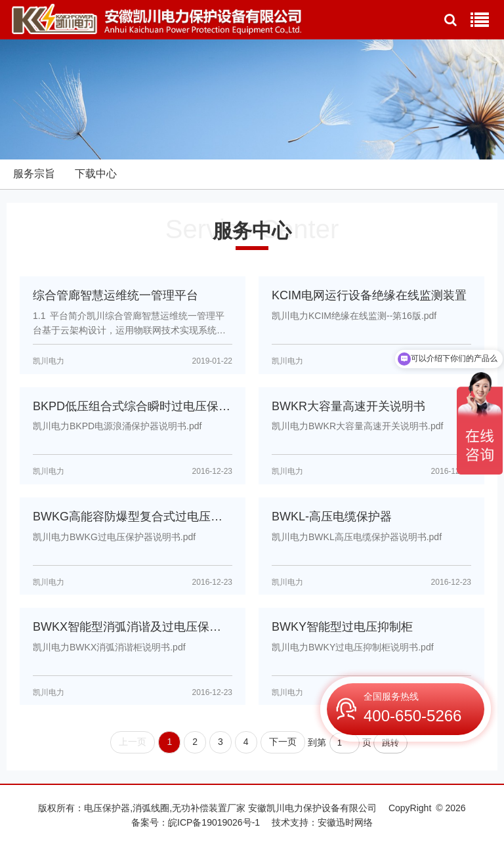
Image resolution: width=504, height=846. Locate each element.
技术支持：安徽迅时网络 (322, 822)
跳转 (390, 743)
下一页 (283, 742)
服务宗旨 (34, 174)
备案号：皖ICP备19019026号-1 (196, 822)
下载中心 (96, 174)
